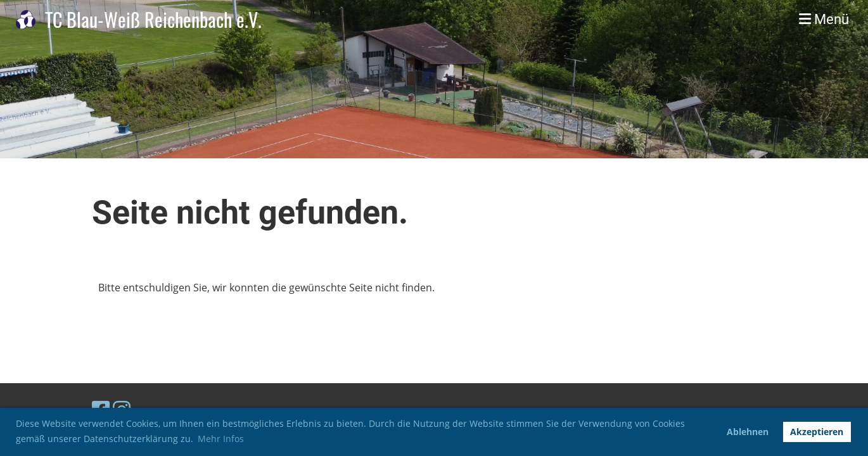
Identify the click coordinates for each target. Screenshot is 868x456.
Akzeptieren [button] (817, 432)
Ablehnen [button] (748, 432)
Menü (824, 19)
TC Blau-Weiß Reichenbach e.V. (153, 20)
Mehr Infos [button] (221, 439)
